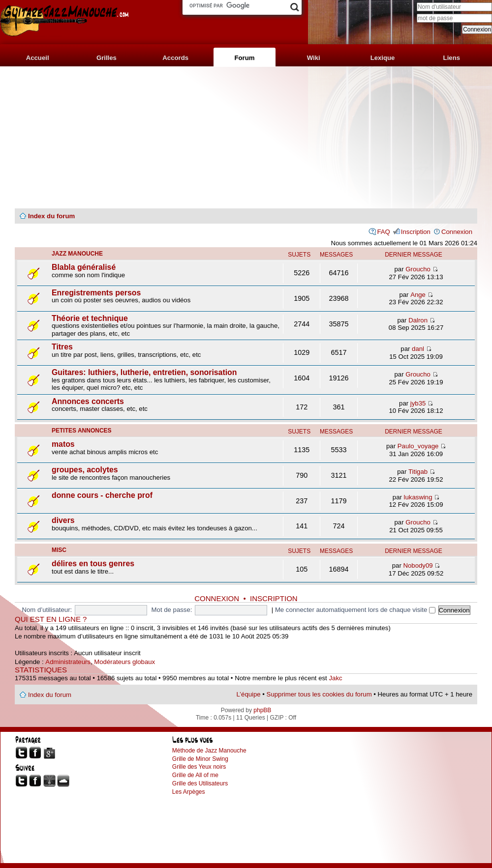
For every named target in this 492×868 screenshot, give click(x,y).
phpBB (262, 710)
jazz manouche (77, 254)
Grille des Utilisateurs (200, 783)
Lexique (383, 58)
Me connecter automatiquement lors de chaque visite (355, 610)
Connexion (457, 232)
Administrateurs (68, 662)
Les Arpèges (189, 792)
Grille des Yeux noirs (199, 767)
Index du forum (51, 216)
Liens (452, 58)
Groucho (418, 269)
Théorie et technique (90, 318)
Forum (244, 58)
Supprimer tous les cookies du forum (319, 694)
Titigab (418, 472)
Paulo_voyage (418, 446)
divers (63, 520)
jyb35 (418, 403)
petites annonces (82, 431)
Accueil (38, 58)
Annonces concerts (88, 401)
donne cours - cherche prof (102, 495)
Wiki (314, 58)
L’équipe (249, 694)
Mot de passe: (172, 610)
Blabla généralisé (84, 267)
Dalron (418, 320)
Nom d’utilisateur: (47, 610)
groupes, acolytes (85, 470)
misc (59, 550)
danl (418, 349)
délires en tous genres (93, 564)
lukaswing (418, 497)
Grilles (107, 58)
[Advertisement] (246, 138)
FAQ (383, 232)
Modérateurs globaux (124, 662)
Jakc (335, 678)
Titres (62, 347)
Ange (418, 295)
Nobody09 (418, 565)
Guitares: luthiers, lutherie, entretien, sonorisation (144, 372)
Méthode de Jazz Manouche (209, 751)
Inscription (416, 232)
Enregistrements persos (96, 293)
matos (63, 444)
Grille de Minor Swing (200, 759)
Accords (175, 58)
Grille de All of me (195, 775)
